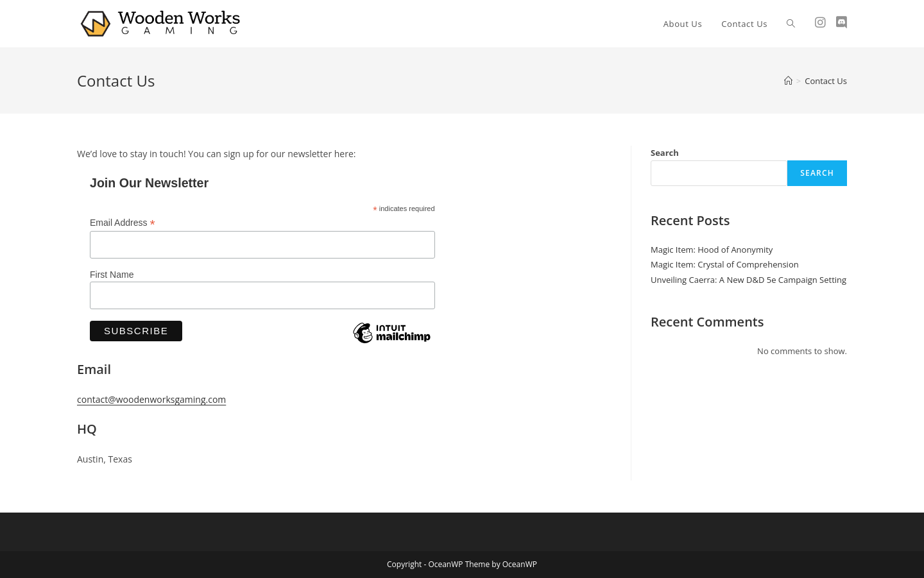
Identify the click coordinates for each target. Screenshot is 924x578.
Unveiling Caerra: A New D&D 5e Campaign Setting (749, 280)
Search (665, 153)
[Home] (788, 81)
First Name (112, 275)
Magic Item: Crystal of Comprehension (725, 264)
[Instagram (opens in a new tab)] (820, 22)
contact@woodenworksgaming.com (151, 399)
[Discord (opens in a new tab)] (842, 22)
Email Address (123, 223)
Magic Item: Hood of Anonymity (712, 250)
